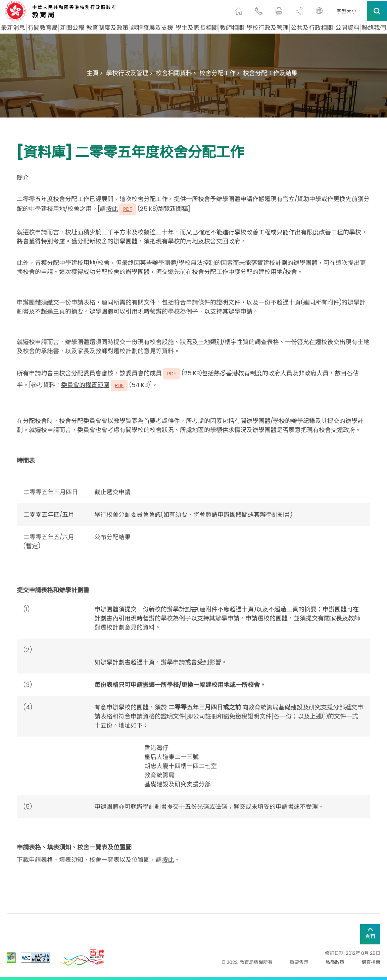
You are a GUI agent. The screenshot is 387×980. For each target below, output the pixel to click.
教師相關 (232, 28)
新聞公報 (72, 28)
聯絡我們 (374, 28)
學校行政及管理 (268, 28)
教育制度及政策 (107, 28)
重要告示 (299, 962)
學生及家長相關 (197, 28)
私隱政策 (335, 962)
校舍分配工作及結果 (270, 73)
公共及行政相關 (312, 28)
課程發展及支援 (152, 28)
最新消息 (13, 28)
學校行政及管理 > (129, 73)
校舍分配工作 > (220, 73)
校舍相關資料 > (176, 73)
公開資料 (347, 28)
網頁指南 (371, 962)
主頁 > (95, 73)
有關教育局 (43, 28)
